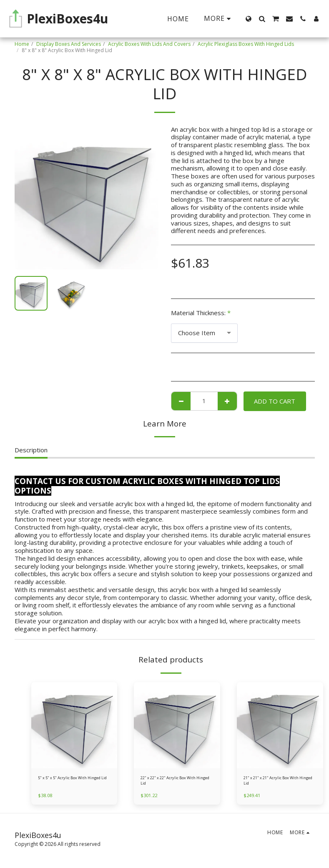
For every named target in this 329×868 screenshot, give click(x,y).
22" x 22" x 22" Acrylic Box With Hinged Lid (177, 782)
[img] (74, 725)
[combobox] (204, 333)
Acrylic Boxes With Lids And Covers (149, 44)
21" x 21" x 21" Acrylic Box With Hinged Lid (280, 782)
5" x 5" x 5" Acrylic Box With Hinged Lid (70, 782)
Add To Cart (275, 401)
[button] (262, 19)
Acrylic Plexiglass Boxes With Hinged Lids (246, 44)
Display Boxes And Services (69, 44)
